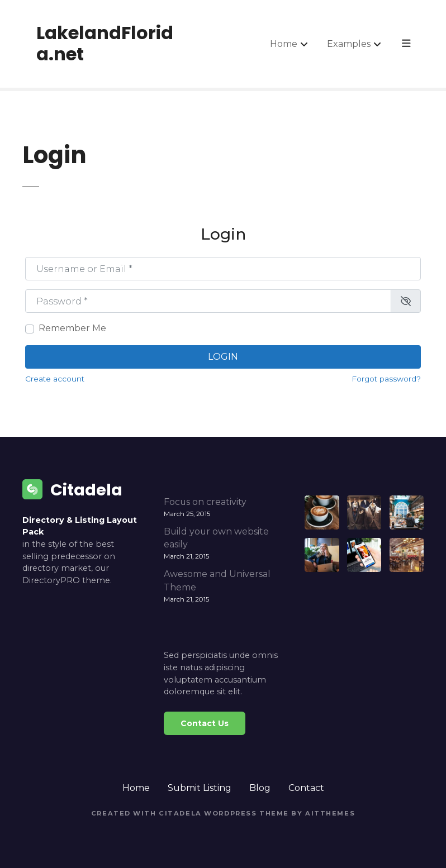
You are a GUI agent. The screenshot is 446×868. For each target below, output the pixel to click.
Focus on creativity (205, 502)
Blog (260, 788)
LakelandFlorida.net (105, 43)
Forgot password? (386, 379)
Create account (55, 379)
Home (285, 43)
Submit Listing (200, 788)
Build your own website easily (216, 538)
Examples (350, 43)
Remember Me (72, 328)
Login (223, 357)
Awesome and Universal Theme (217, 581)
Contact (306, 788)
